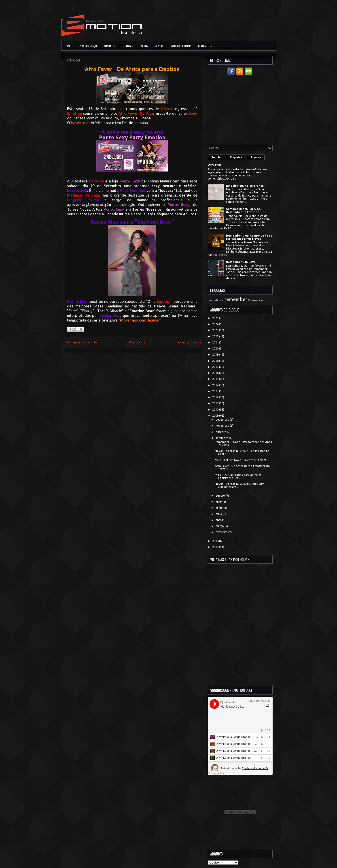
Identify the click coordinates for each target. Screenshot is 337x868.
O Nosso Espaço (87, 46)
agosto (221, 495)
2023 (216, 330)
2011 (216, 403)
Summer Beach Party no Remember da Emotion (243, 210)
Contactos (205, 46)
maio (219, 514)
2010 (216, 409)
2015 (216, 379)
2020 (216, 348)
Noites (144, 46)
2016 (216, 373)
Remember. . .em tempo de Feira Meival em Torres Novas (249, 237)
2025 (216, 318)
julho (219, 502)
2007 (216, 547)
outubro (221, 432)
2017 (216, 367)
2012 (216, 397)
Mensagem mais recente (81, 342)
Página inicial (137, 342)
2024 (216, 324)
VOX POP (214, 165)
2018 (216, 361)
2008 (216, 541)
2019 (216, 354)
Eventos (212, 300)
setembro (222, 438)
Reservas (127, 46)
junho (219, 508)
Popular (217, 157)
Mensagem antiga (190, 342)
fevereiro (222, 532)
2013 (216, 391)
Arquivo (255, 157)
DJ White (160, 46)
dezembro (223, 419)
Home (68, 46)
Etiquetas (236, 157)
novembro (223, 426)
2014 (216, 385)
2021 (216, 342)
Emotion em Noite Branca (245, 186)
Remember (109, 46)
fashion (220, 300)
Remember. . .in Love (241, 262)
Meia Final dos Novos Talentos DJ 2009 (240, 460)
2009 (216, 415)
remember (236, 299)
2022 (216, 336)
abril (219, 520)
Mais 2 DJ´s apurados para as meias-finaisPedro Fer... (239, 476)
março (220, 526)
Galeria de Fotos (181, 46)
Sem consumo (255, 300)
